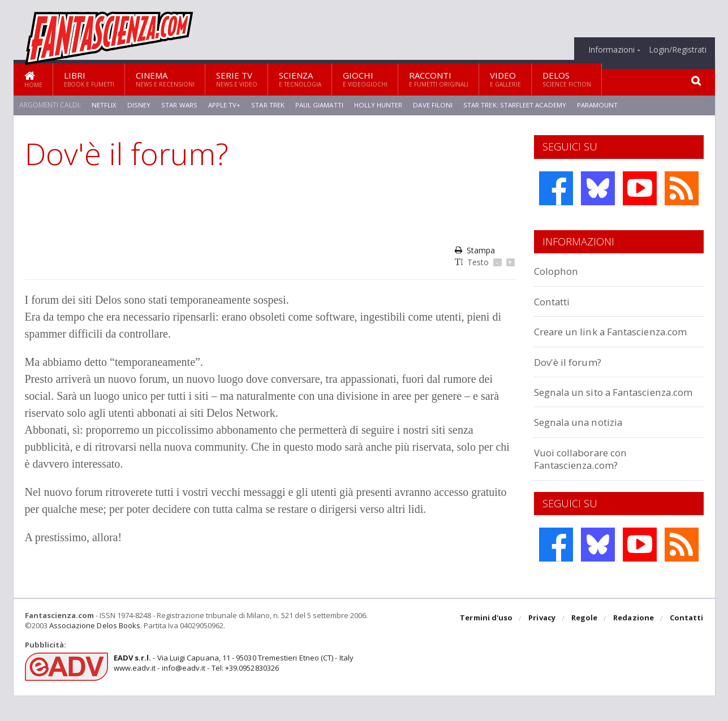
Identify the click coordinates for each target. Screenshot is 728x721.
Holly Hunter (380, 105)
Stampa (475, 250)
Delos (567, 79)
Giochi (365, 79)
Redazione (634, 644)
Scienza (300, 79)
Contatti (555, 301)
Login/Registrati (678, 50)
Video (505, 79)
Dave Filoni (435, 105)
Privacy (543, 644)
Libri (89, 79)
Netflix (104, 105)
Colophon (558, 271)
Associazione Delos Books (94, 651)
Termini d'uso (488, 644)
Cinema (165, 79)
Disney (139, 105)
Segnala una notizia (584, 447)
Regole (585, 644)
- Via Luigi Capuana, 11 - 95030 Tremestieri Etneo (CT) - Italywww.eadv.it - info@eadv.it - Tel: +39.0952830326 (232, 688)
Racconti (439, 79)
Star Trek (267, 105)
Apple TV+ (223, 105)
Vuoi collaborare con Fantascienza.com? (585, 484)
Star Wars (178, 105)
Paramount (600, 105)
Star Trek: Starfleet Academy (517, 105)
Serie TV (237, 79)
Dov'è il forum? (571, 374)
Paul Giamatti (319, 105)
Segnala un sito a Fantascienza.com (579, 410)
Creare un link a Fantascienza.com (579, 337)
